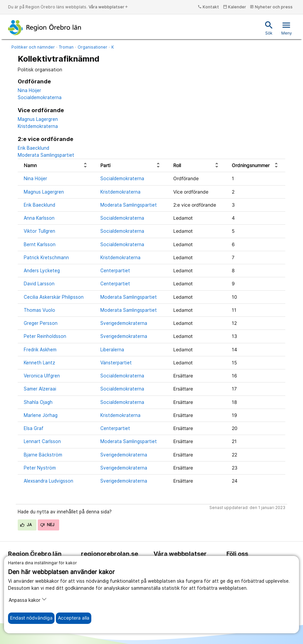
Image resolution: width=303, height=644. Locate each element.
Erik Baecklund (33, 148)
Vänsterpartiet (116, 363)
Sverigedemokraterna (124, 323)
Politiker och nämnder (33, 47)
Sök (269, 28)
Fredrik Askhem (40, 350)
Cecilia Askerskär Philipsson (54, 297)
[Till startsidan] (45, 27)
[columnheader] (56, 166)
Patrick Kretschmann (46, 258)
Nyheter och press (271, 7)
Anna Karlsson (39, 218)
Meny (287, 28)
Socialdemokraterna (40, 97)
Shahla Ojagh (38, 402)
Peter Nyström (40, 468)
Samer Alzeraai (40, 389)
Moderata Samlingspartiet (46, 155)
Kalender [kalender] (235, 7)
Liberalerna (112, 350)
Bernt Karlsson (40, 244)
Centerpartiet (115, 271)
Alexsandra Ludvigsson (48, 481)
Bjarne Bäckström (43, 455)
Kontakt (208, 7)
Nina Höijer (29, 90)
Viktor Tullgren (39, 231)
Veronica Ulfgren (42, 376)
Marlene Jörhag (41, 415)
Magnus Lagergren (38, 119)
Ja (26, 525)
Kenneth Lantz (39, 363)
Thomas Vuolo (39, 310)
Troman (66, 47)
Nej (47, 525)
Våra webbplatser (109, 7)
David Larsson (39, 284)
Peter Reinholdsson (45, 336)
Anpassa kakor (28, 600)
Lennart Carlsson (42, 441)
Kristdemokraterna (38, 126)
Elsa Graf (34, 428)
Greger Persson (41, 323)
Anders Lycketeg (42, 271)
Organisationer (92, 47)
